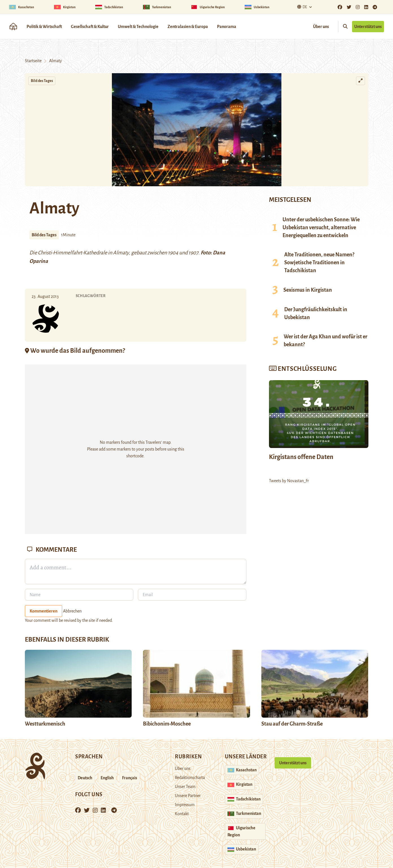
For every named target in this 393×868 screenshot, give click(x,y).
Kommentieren (44, 611)
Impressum (185, 805)
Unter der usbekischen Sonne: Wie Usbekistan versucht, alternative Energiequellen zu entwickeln (321, 228)
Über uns (321, 27)
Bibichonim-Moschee (167, 724)
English (107, 778)
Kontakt (182, 814)
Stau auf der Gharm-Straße (292, 724)
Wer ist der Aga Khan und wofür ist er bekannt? (325, 341)
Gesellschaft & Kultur (90, 27)
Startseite (33, 61)
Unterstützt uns (368, 27)
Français (130, 778)
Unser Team (185, 787)
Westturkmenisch (45, 724)
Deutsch (85, 778)
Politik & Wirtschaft (44, 27)
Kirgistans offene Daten (301, 457)
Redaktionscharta (190, 778)
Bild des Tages (42, 81)
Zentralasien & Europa (188, 27)
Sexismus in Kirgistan (308, 290)
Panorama (227, 27)
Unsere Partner (188, 796)
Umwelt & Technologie (138, 27)
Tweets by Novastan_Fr (289, 481)
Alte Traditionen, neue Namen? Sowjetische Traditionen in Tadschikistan (319, 263)
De (301, 7)
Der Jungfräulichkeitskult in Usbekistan (316, 313)
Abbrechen (72, 611)
